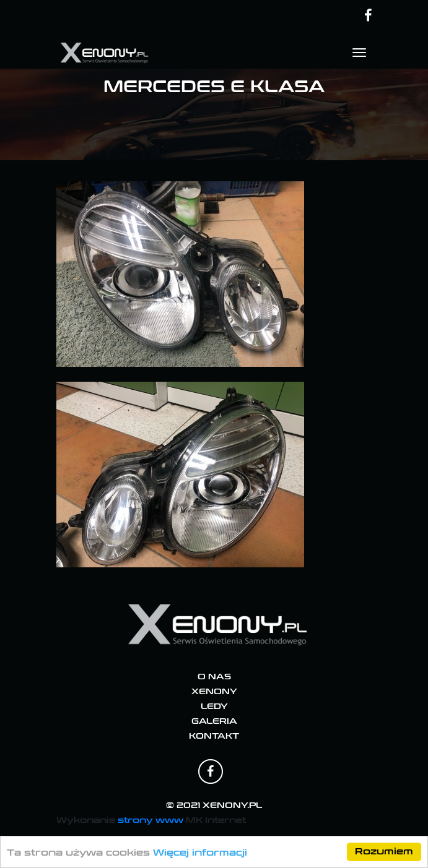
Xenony (214, 692)
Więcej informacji (200, 853)
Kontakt (214, 736)
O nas (214, 677)
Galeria (214, 721)
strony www (151, 820)
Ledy (214, 707)
